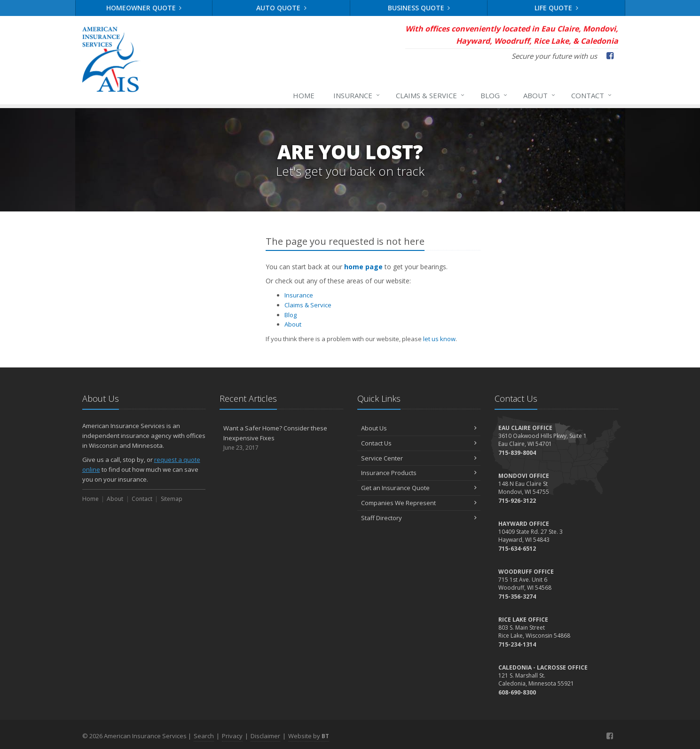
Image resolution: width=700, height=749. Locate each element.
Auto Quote (281, 8)
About (540, 95)
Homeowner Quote (144, 8)
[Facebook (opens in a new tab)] (610, 55)
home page (363, 267)
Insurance (357, 95)
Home (304, 95)
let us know (439, 339)
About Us (419, 428)
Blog (494, 95)
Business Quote (419, 8)
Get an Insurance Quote (419, 488)
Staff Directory (419, 518)
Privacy (232, 736)
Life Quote (556, 8)
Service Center (419, 458)
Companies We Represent (419, 503)
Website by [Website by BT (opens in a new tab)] (309, 736)
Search (204, 736)
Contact (592, 95)
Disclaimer (265, 736)
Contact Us (419, 443)
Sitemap (172, 499)
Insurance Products (419, 473)
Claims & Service (431, 95)
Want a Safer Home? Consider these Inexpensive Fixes (281, 438)
